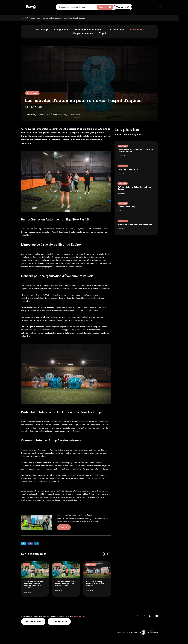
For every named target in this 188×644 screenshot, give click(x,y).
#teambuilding (82, 114)
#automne (49, 114)
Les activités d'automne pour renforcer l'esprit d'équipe (69, 18)
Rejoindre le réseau (38, 622)
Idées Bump (40, 18)
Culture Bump (120, 30)
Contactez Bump (64, 622)
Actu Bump (46, 30)
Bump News (66, 30)
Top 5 (107, 34)
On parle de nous (88, 34)
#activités (35, 114)
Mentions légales (62, 617)
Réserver (105, 8)
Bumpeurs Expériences (93, 30)
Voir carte (123, 8)
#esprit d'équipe (64, 114)
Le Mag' (29, 18)
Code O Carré (84, 617)
